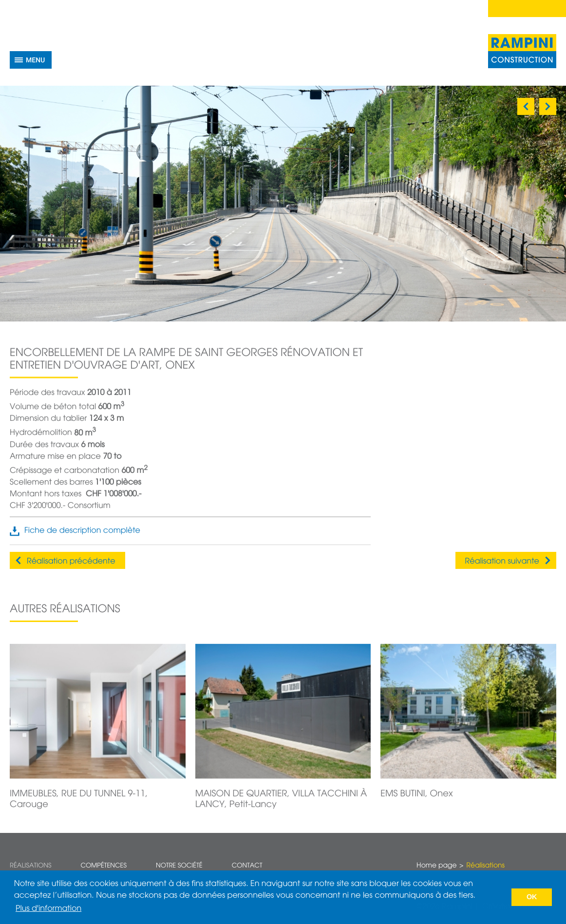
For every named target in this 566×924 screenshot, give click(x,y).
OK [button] (532, 897)
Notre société (179, 866)
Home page (436, 866)
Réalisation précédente (71, 562)
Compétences (104, 866)
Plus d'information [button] (48, 909)
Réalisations (30, 866)
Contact (247, 866)
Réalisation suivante (502, 562)
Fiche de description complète (82, 540)
